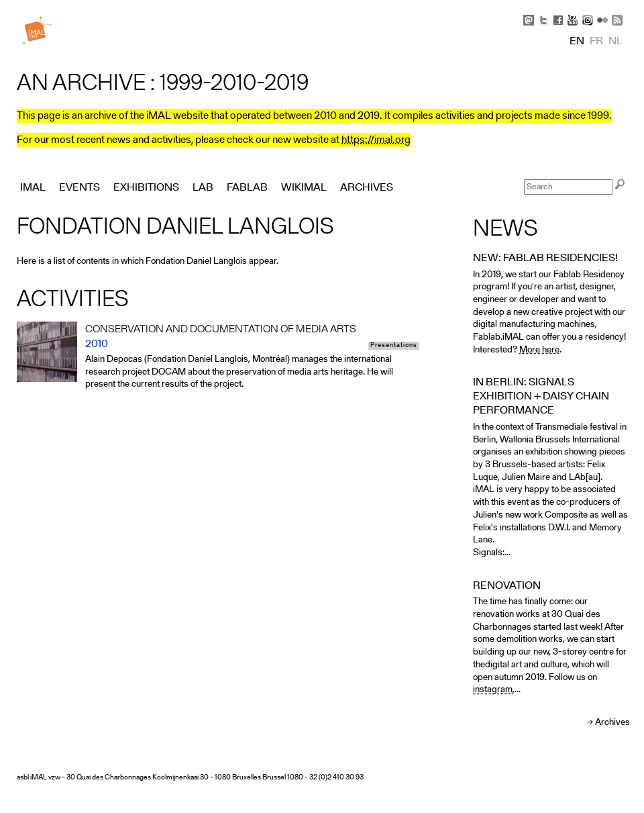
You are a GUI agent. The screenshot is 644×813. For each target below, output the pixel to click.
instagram (493, 690)
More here (539, 350)
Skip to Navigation (610, 7)
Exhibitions (146, 188)
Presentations (394, 346)
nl (615, 42)
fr (596, 42)
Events (79, 188)
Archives (612, 723)
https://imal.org (376, 140)
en (577, 42)
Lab (203, 188)
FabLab (247, 188)
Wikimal (304, 188)
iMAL (33, 188)
